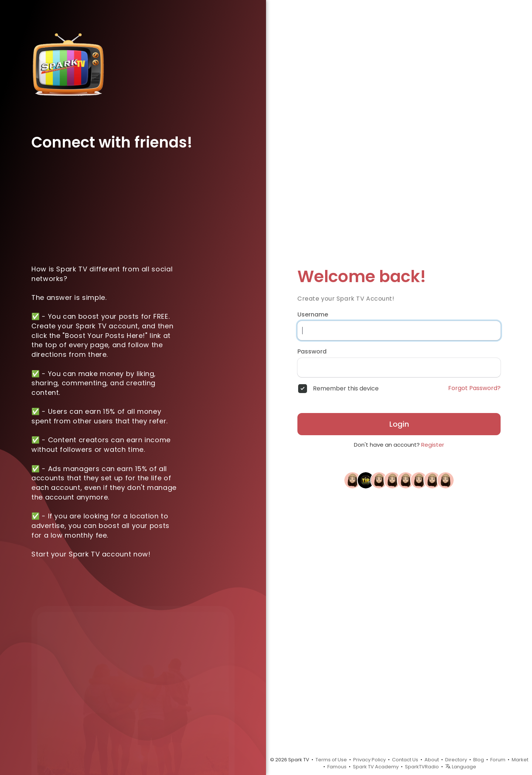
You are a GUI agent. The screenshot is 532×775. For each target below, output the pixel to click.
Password (312, 352)
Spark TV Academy (376, 767)
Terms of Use (331, 760)
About (432, 760)
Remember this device (346, 389)
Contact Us (405, 760)
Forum (498, 760)
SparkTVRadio (422, 767)
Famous (337, 767)
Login (399, 424)
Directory (456, 760)
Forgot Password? (474, 388)
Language (461, 767)
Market (520, 760)
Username (313, 315)
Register (433, 445)
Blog (479, 760)
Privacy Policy (369, 760)
